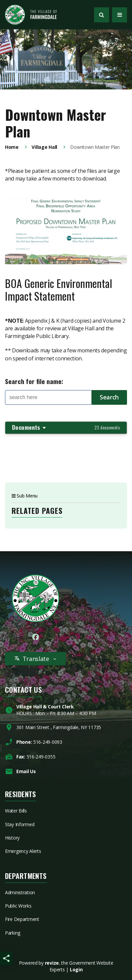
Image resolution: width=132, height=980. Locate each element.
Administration (20, 892)
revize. (53, 963)
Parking (13, 933)
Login (76, 969)
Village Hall (44, 147)
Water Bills (16, 811)
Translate (35, 659)
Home (12, 147)
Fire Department (22, 919)
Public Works (18, 906)
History (12, 838)
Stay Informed (20, 824)
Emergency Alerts (23, 851)
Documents (66, 427)
